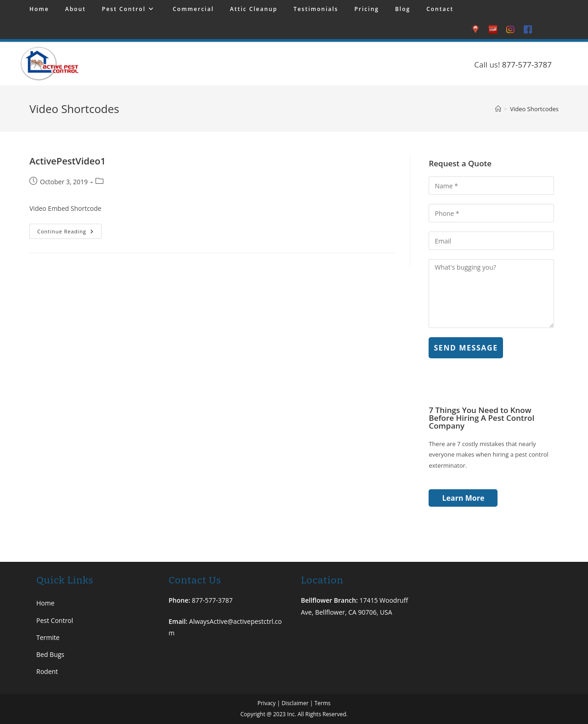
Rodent (47, 671)
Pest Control (55, 620)
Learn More (464, 498)
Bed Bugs (50, 654)
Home (45, 603)
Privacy (266, 703)
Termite (48, 637)
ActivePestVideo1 (68, 161)
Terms (322, 703)
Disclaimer (295, 703)
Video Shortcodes (534, 109)
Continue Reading (69, 229)
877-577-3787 (527, 65)
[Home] (498, 109)
